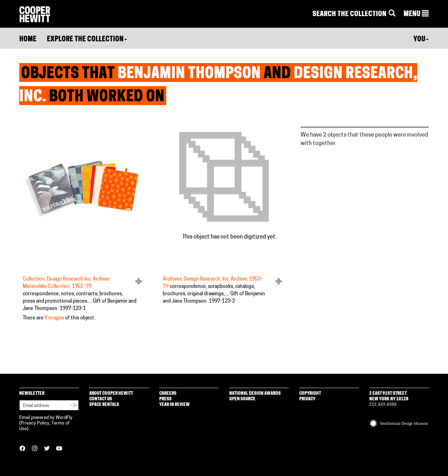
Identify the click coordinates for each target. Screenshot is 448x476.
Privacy (307, 399)
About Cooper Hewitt (111, 394)
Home (28, 40)
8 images (54, 318)
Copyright (310, 394)
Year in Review (174, 405)
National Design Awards (255, 394)
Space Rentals (104, 405)
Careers (168, 394)
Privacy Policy (35, 423)
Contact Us (101, 399)
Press (165, 399)
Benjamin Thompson (189, 74)
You (421, 40)
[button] (416, 14)
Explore (87, 40)
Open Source (242, 399)
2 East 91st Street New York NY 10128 (389, 396)
